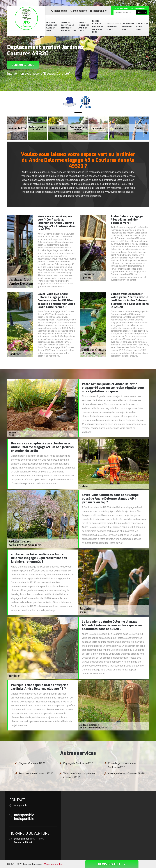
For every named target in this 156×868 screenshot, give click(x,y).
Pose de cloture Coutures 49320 (36, 773)
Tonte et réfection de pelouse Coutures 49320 (79, 775)
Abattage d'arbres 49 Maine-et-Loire (52, 27)
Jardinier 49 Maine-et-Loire (128, 27)
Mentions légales (53, 864)
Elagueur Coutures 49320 (32, 763)
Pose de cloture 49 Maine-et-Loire (84, 27)
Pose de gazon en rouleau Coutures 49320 (122, 765)
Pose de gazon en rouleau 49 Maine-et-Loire (98, 27)
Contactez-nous (23, 65)
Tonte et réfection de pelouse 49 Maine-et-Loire (68, 27)
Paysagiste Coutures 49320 (78, 763)
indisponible (59, 11)
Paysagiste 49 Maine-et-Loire (114, 27)
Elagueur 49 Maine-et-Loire (142, 27)
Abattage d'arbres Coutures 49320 (126, 773)
